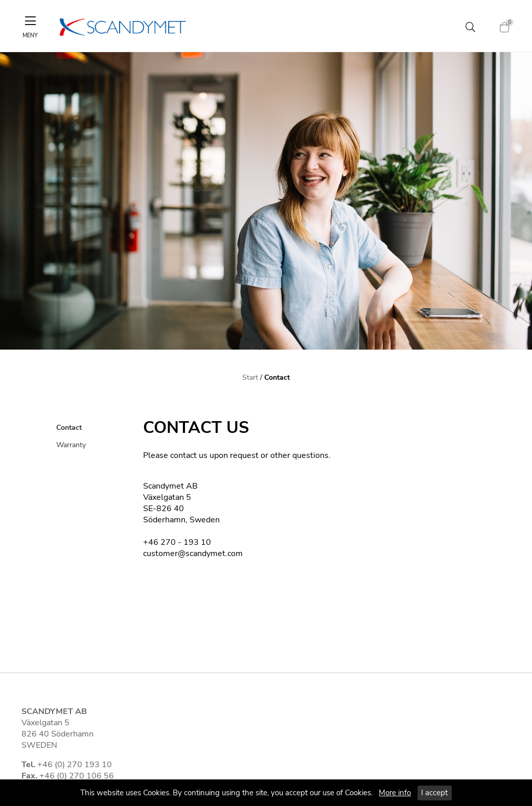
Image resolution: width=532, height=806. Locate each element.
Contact (277, 377)
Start (250, 377)
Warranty (71, 445)
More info (395, 793)
